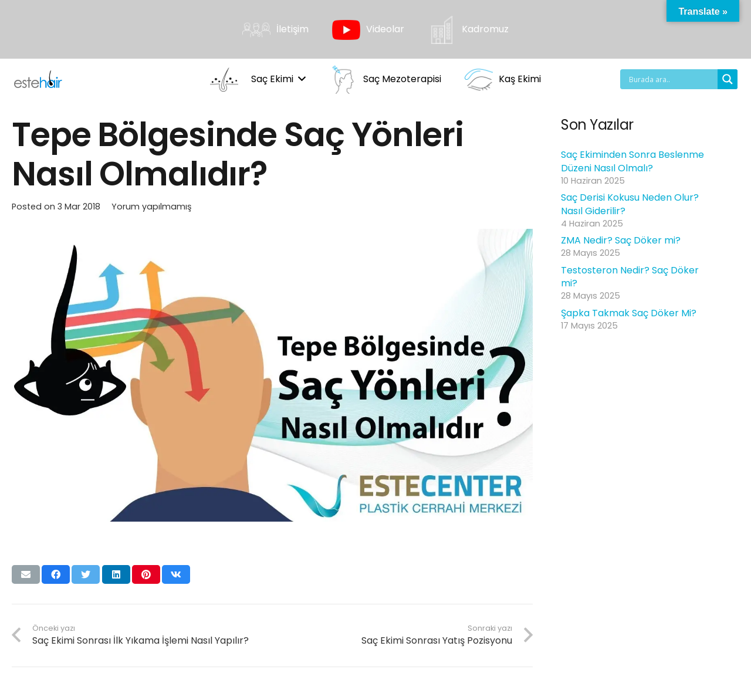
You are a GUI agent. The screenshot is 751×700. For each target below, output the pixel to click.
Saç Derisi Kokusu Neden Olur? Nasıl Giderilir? (630, 204)
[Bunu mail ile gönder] (26, 574)
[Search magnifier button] (728, 79)
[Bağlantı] (38, 79)
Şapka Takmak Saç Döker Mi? (629, 313)
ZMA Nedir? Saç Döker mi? (621, 240)
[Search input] (672, 79)
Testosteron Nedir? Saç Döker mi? (630, 277)
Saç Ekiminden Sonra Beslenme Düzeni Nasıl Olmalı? (632, 161)
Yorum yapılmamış (152, 207)
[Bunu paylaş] (56, 574)
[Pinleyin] (146, 574)
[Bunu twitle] (86, 574)
